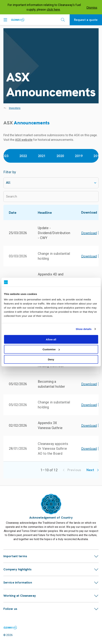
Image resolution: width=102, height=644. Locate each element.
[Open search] (63, 20)
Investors (15, 108)
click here (53, 9)
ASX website (24, 140)
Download (91, 233)
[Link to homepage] (10, 628)
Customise (51, 349)
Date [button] (14, 213)
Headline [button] (47, 213)
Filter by (10, 172)
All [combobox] (8, 182)
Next (93, 470)
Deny (51, 359)
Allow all (51, 339)
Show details (84, 329)
